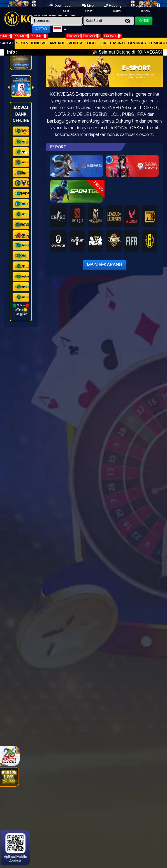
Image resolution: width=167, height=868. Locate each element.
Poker (75, 43)
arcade (57, 43)
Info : (12, 52)
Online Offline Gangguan (21, 310)
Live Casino (113, 43)
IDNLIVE (39, 43)
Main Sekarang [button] (105, 265)
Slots (22, 43)
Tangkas (137, 43)
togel (91, 43)
